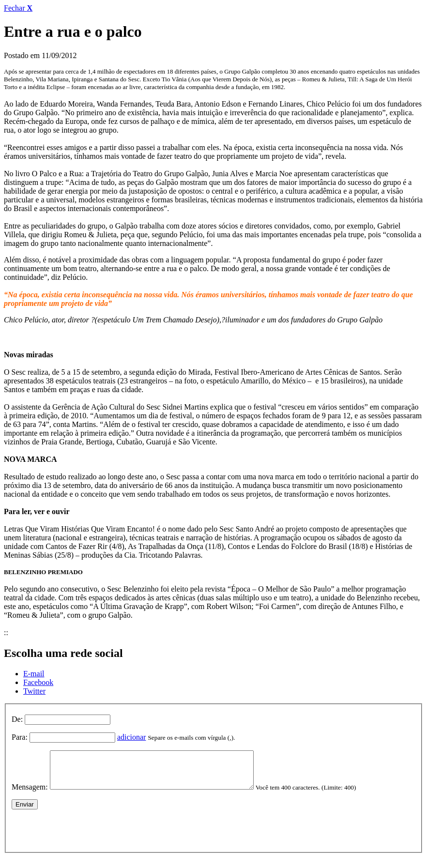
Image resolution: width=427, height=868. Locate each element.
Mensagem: (30, 794)
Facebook (38, 682)
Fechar (18, 8)
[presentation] (85, 836)
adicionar (132, 737)
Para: (20, 737)
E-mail (34, 674)
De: (17, 719)
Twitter (34, 691)
